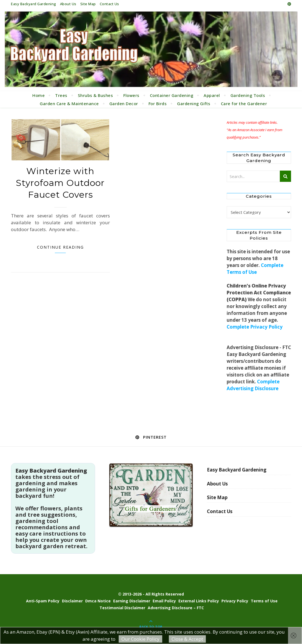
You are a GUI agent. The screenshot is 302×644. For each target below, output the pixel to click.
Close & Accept (187, 639)
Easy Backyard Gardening (34, 4)
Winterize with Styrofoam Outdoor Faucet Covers (60, 183)
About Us (68, 4)
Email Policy (164, 601)
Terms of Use (264, 601)
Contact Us (109, 4)
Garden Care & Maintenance (69, 104)
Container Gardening (172, 95)
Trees (61, 95)
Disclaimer (72, 601)
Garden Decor (124, 104)
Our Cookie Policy (140, 639)
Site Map (88, 4)
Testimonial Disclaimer (122, 608)
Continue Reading (60, 247)
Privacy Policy (235, 601)
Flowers (131, 95)
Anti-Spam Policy (43, 601)
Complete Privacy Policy (255, 327)
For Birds (158, 104)
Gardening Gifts (194, 104)
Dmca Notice (98, 601)
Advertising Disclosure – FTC (176, 608)
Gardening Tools (248, 95)
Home (39, 95)
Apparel (212, 95)
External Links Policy (199, 601)
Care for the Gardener (244, 104)
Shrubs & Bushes (96, 95)
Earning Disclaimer (132, 601)
